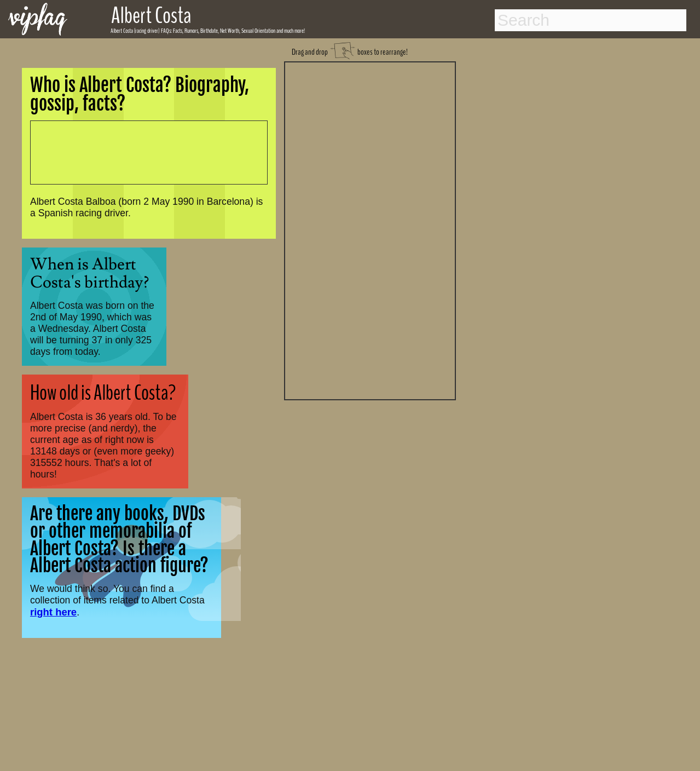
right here (53, 612)
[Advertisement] (370, 229)
